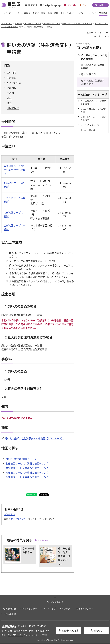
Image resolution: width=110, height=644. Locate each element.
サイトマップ (49, 609)
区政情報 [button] (103, 13)
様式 (9, 103)
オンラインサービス (33, 24)
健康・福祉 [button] (53, 13)
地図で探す (13, 109)
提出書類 (12, 88)
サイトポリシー (30, 609)
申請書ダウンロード (52, 24)
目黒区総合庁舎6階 (14, 166)
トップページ (7, 24)
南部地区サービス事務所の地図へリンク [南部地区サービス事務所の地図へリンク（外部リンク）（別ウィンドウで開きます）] (27, 473)
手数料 (10, 93)
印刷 (84, 33)
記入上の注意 (14, 83)
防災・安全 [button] (8, 13)
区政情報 (18, 24)
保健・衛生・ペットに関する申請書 (77, 24)
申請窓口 (12, 78)
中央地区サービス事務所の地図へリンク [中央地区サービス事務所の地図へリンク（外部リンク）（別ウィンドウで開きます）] (27, 468)
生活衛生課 (9, 515)
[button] (31, 5)
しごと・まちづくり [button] (87, 13)
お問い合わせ (10, 615)
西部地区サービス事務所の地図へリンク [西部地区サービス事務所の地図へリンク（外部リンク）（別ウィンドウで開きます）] (27, 478)
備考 (9, 98)
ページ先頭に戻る (55, 602)
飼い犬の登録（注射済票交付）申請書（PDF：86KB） (34, 439)
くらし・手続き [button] (23, 13)
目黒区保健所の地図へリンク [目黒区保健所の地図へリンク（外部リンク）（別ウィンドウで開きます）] (21, 459)
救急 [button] (85, 5)
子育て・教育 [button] (39, 13)
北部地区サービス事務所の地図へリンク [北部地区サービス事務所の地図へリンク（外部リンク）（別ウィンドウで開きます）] (27, 464)
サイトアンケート (85, 609)
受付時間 (12, 73)
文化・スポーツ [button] (68, 13)
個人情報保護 (10, 609)
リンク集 (66, 609)
